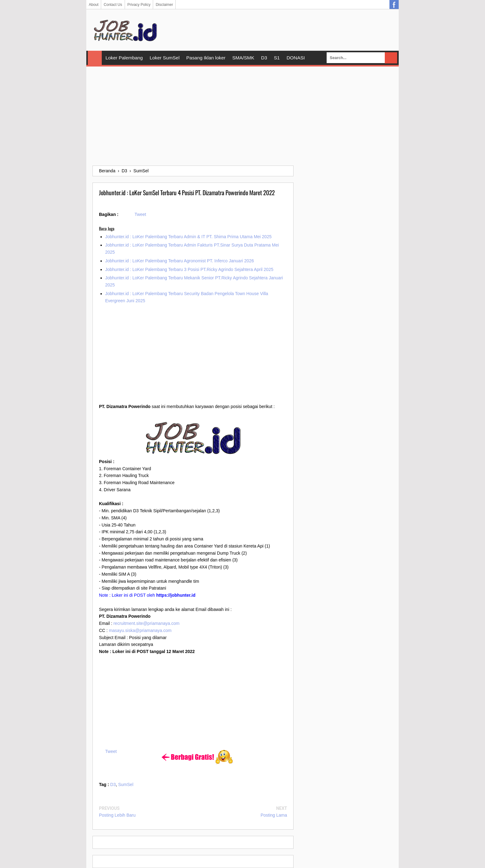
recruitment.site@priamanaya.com (146, 623)
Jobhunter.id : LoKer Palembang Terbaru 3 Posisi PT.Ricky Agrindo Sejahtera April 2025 (189, 269)
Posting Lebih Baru (117, 815)
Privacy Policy (139, 5)
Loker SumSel (165, 58)
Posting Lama (274, 815)
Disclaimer (164, 5)
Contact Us (113, 5)
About (94, 5)
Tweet (140, 214)
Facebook (394, 5)
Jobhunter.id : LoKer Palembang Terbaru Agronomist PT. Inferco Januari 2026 (180, 261)
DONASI (296, 58)
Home (95, 58)
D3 (264, 58)
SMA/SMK (243, 58)
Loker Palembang (124, 58)
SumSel (126, 784)
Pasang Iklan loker (206, 58)
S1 (277, 58)
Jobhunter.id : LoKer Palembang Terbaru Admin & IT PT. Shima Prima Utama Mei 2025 (188, 237)
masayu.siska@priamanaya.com (140, 630)
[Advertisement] (242, 116)
